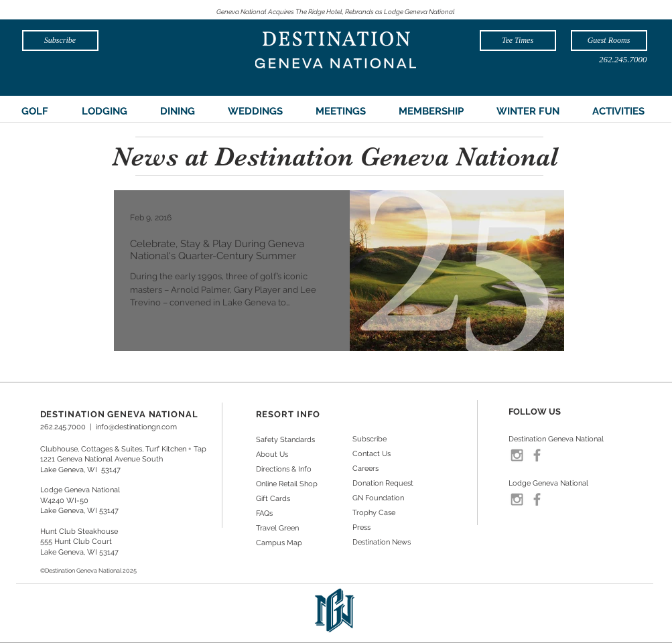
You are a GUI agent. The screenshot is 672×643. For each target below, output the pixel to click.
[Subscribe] (60, 41)
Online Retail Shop (287, 484)
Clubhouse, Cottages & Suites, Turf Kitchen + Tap (123, 449)
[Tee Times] (518, 41)
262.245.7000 (63, 427)
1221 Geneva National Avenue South (102, 459)
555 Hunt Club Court (76, 542)
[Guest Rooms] (609, 41)
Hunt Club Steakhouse (79, 531)
